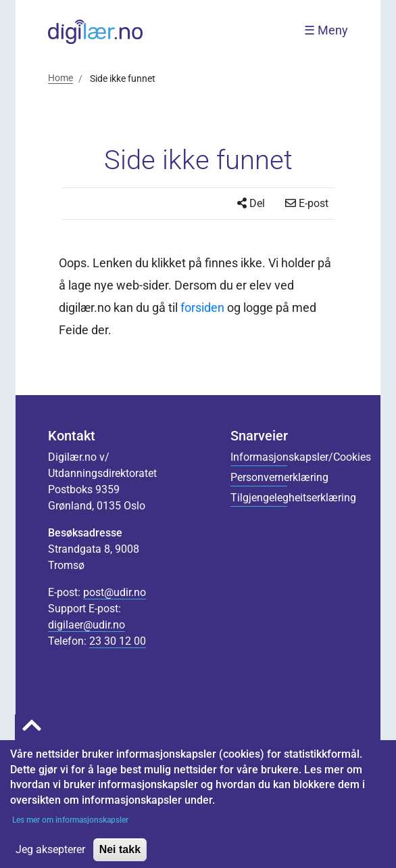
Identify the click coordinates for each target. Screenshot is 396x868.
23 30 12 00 (118, 641)
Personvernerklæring (259, 477)
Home (60, 78)
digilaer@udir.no (86, 625)
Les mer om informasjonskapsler (69, 828)
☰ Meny (326, 30)
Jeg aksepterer (50, 858)
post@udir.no (115, 592)
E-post (307, 203)
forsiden (202, 307)
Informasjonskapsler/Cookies (259, 457)
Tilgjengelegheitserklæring (259, 498)
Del (251, 203)
